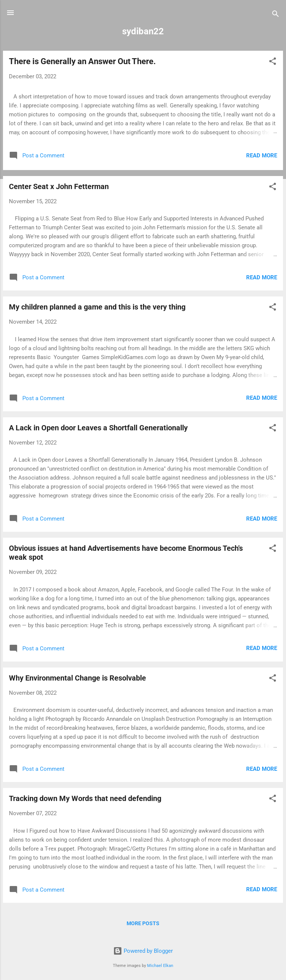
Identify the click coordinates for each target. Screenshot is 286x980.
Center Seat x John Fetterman (59, 186)
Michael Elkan (160, 966)
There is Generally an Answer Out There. (82, 61)
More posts (143, 923)
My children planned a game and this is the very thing (97, 307)
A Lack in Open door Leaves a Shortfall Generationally (98, 428)
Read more (262, 156)
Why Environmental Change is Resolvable (77, 678)
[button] (273, 62)
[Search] (276, 15)
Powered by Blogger (143, 951)
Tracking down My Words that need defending (85, 798)
